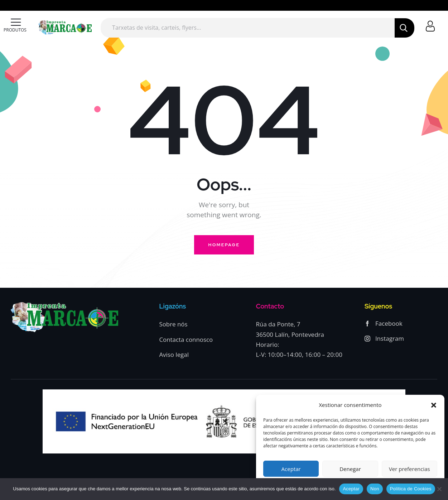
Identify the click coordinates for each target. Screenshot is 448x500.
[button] (434, 405)
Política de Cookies (411, 489)
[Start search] (404, 28)
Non (375, 489)
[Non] (439, 489)
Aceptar (291, 469)
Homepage (224, 245)
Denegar (350, 469)
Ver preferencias (410, 469)
